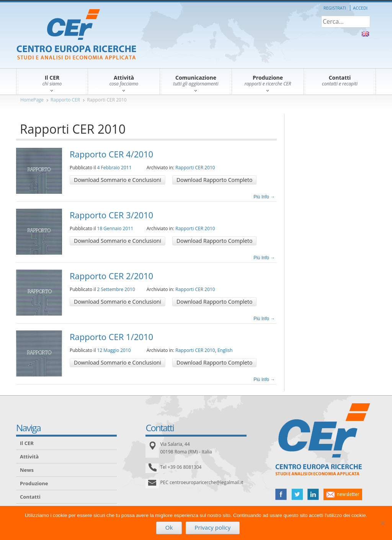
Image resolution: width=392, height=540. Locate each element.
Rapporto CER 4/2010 (111, 154)
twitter (297, 494)
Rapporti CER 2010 (107, 100)
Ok (169, 527)
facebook (281, 494)
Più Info (264, 197)
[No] (382, 523)
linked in (313, 494)
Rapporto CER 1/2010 (111, 337)
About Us (365, 34)
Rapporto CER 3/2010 (111, 215)
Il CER (27, 443)
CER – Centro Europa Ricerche (76, 35)
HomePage (32, 100)
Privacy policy (212, 527)
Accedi (360, 8)
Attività (29, 457)
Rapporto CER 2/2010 (111, 276)
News (27, 470)
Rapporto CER (65, 100)
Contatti (30, 497)
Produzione (34, 483)
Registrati (335, 8)
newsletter (343, 494)
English (225, 350)
